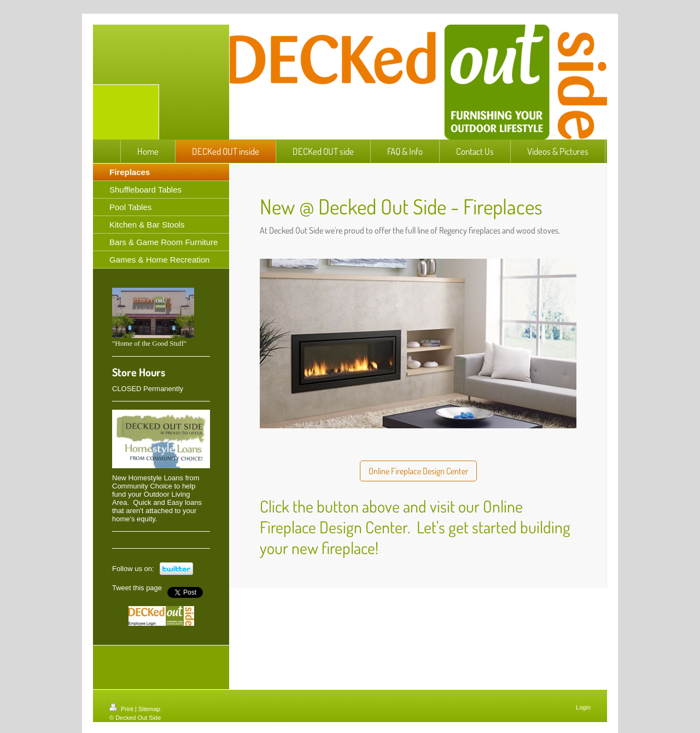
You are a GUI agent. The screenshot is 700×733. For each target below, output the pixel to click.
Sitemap (149, 709)
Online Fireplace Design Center (418, 471)
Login (583, 707)
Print (122, 709)
